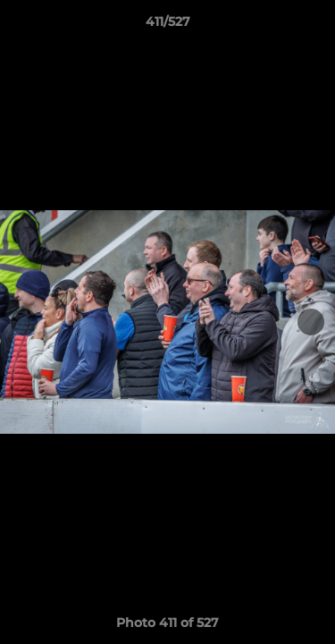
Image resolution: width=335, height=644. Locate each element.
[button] (314, 26)
